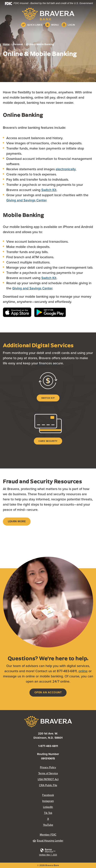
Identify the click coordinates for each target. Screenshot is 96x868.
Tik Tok (48, 813)
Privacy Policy (48, 767)
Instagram (48, 801)
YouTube (48, 825)
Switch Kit (49, 190)
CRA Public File (48, 785)
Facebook (48, 795)
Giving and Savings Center (26, 200)
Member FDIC (48, 835)
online (83, 671)
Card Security (48, 441)
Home (6, 44)
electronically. (66, 169)
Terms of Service (48, 773)
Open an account (48, 692)
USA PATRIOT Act (48, 779)
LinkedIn (48, 807)
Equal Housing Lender (48, 841)
